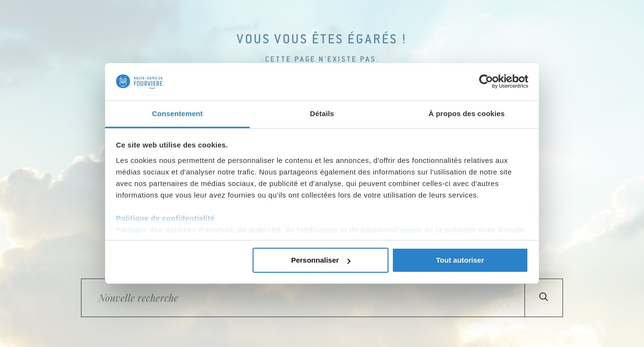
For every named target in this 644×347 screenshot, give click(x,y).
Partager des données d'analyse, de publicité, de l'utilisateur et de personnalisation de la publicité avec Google (320, 230)
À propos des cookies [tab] (467, 113)
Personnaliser (321, 260)
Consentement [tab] (177, 113)
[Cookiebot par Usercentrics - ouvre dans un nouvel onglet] (486, 81)
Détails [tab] (322, 113)
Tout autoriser (460, 260)
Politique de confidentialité (166, 218)
